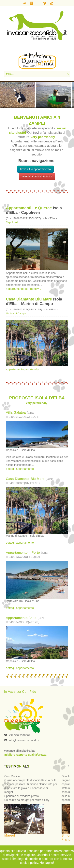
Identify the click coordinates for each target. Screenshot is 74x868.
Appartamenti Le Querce (29, 208)
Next (65, 99)
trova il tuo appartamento (35, 169)
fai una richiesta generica (37, 176)
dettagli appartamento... (21, 469)
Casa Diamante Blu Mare (29, 299)
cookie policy (29, 863)
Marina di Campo (16, 314)
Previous (59, 99)
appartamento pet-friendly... (23, 289)
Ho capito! (47, 863)
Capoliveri (12, 222)
